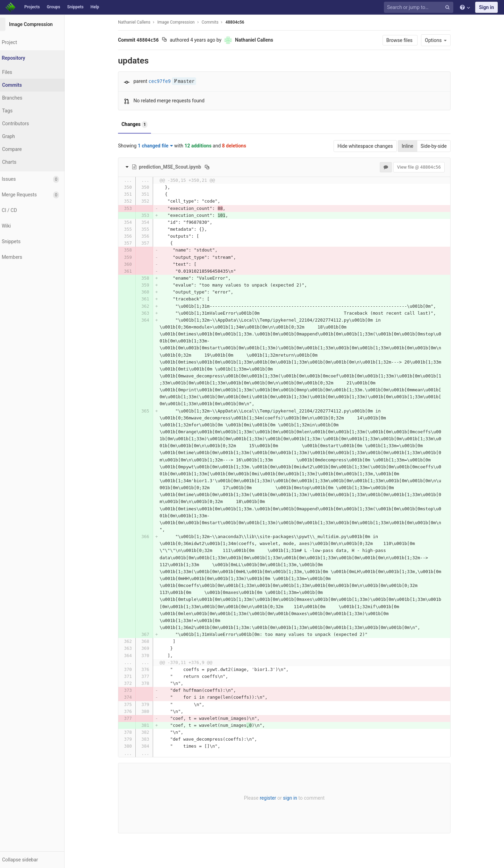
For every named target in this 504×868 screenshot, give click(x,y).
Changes (140, 125)
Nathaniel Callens (140, 22)
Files (19, 72)
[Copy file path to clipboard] (213, 167)
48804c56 (241, 22)
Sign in (486, 7)
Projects (32, 7)
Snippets (75, 7)
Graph (20, 136)
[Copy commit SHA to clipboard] (170, 40)
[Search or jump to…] (420, 7)
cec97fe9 (166, 81)
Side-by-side (440, 146)
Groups (54, 7)
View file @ (425, 167)
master (190, 81)
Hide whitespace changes (371, 146)
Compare (24, 149)
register (274, 798)
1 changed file (161, 146)
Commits (24, 85)
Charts (21, 162)
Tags (19, 111)
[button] (38, 860)
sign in (296, 798)
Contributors (27, 124)
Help (95, 7)
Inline (413, 146)
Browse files (406, 40)
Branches (24, 98)
